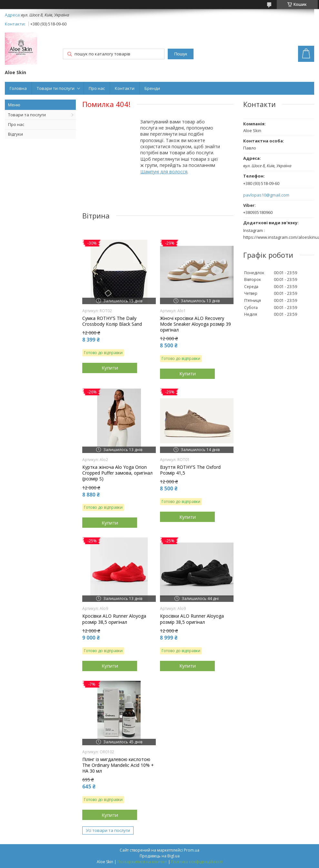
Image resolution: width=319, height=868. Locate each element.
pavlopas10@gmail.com (266, 195)
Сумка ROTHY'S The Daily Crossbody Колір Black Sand (112, 321)
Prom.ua (192, 850)
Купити (110, 368)
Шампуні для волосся (164, 172)
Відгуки (15, 134)
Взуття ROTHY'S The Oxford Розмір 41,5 (190, 470)
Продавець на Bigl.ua (160, 856)
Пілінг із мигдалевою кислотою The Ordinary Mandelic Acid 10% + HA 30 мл (118, 765)
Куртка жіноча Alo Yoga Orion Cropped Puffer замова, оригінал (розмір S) (117, 473)
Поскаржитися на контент (142, 862)
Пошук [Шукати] (181, 54)
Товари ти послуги (56, 88)
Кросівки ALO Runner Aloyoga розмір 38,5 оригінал (114, 619)
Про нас (97, 88)
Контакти (125, 88)
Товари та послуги (27, 115)
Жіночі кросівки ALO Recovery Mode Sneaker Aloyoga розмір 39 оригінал (195, 324)
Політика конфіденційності (197, 862)
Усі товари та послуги (108, 830)
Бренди (152, 88)
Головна (18, 88)
